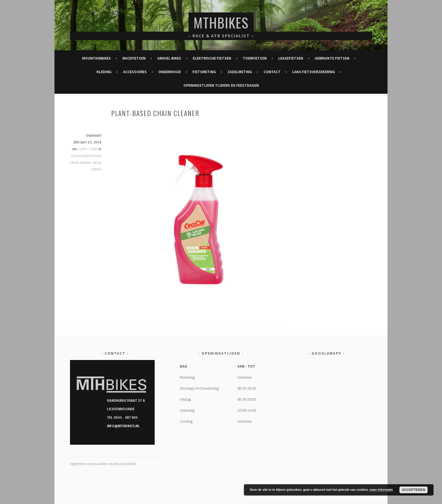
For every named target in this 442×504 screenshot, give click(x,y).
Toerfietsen (255, 58)
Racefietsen (134, 58)
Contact (272, 72)
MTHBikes (221, 22)
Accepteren (414, 490)
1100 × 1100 (88, 149)
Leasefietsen (291, 58)
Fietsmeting (204, 72)
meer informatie (381, 490)
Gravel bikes (169, 58)
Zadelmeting (240, 72)
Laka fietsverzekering (314, 72)
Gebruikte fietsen (332, 58)
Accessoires (135, 72)
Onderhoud (170, 72)
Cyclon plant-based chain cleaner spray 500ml (86, 163)
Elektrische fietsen (212, 58)
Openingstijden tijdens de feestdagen (221, 85)
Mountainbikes (97, 58)
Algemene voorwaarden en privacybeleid (103, 464)
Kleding (104, 72)
